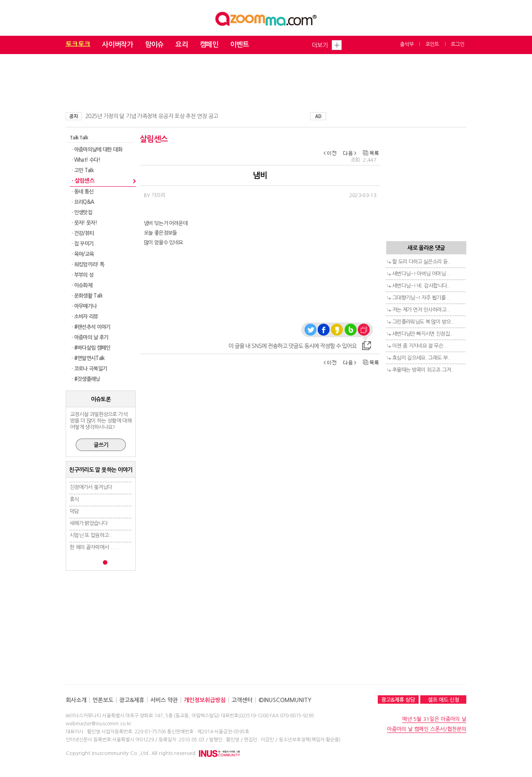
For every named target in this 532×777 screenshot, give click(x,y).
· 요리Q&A (83, 202)
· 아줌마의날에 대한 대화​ (97, 150)
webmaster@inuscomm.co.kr (98, 724)
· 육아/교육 (83, 254)
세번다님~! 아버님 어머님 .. (421, 274)
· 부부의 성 (83, 275)
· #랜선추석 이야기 (91, 327)
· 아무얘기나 (84, 306)
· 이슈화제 (82, 285)
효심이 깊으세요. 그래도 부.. (421, 358)
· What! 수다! (86, 160)
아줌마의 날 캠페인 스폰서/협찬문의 (427, 729)
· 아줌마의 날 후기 (90, 337)
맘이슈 (154, 45)
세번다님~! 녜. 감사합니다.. (421, 286)
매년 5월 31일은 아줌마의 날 (434, 719)
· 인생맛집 (82, 212)
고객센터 (242, 700)
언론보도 (103, 700)
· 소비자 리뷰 (85, 317)
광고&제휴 (132, 700)
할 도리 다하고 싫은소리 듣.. (421, 262)
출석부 (407, 44)
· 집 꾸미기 (83, 244)
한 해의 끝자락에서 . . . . (95, 547)
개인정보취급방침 (205, 700)
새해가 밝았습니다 (89, 523)
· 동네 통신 (83, 192)
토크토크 (78, 45)
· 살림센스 (83, 181)
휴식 (74, 499)
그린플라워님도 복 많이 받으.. (423, 322)
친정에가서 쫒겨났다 (91, 487)
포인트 (432, 44)
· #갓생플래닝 (86, 379)
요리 (182, 45)
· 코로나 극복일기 (90, 369)
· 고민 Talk (83, 170)
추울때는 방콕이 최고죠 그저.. (423, 370)
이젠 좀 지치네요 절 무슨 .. (420, 346)
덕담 (74, 511)
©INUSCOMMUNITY (285, 700)
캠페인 (209, 45)
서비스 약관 (164, 700)
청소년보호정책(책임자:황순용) (310, 740)
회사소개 (76, 700)
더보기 (320, 45)
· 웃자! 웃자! (84, 223)
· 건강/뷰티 (83, 233)
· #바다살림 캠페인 (91, 348)
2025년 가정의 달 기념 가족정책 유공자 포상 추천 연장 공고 (152, 116)
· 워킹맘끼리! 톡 (88, 265)
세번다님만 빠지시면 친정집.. (422, 334)
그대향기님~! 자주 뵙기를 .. (421, 298)
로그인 (457, 44)
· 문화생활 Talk (87, 296)
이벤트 (240, 45)
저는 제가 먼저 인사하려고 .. (421, 310)
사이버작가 (118, 45)
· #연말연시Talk (88, 358)
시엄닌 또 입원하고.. (91, 535)
